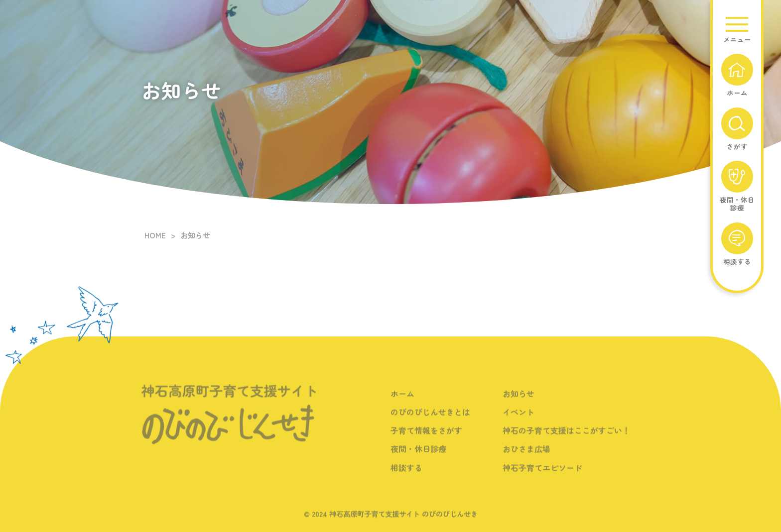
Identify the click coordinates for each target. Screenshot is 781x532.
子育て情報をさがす (426, 437)
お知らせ (519, 400)
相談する (406, 474)
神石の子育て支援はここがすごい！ (566, 437)
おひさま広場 (526, 455)
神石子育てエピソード (542, 474)
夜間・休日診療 (418, 455)
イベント (519, 419)
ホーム (402, 400)
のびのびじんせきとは (430, 419)
